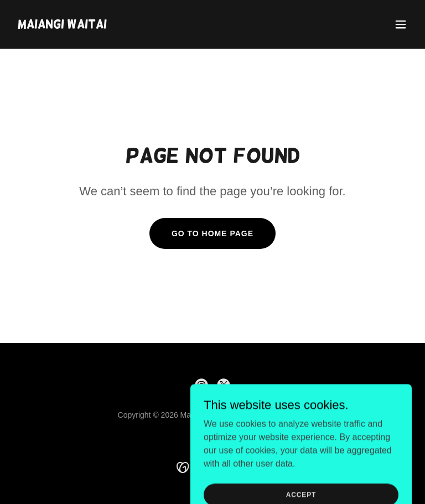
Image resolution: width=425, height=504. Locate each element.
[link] (62, 25)
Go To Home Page (212, 233)
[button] (401, 24)
